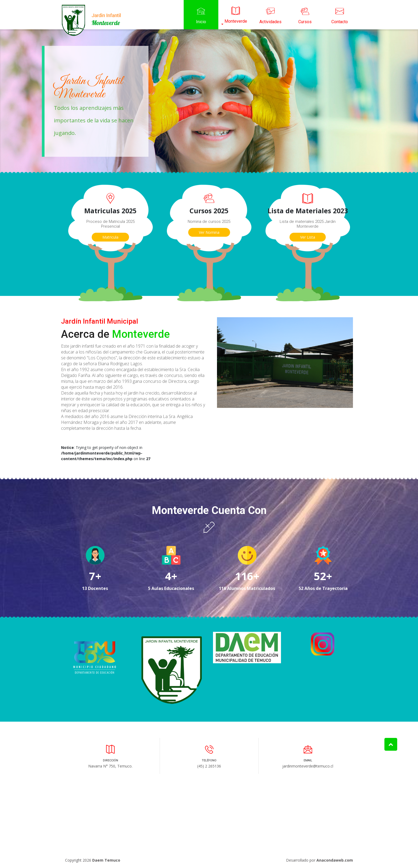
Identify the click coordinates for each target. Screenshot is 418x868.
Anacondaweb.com (335, 860)
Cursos (305, 15)
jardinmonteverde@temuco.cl (308, 766)
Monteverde (236, 14)
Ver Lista (308, 237)
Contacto (340, 15)
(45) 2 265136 (209, 766)
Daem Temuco (106, 860)
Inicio (201, 15)
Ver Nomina (209, 232)
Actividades (270, 15)
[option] (209, 101)
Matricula (110, 237)
